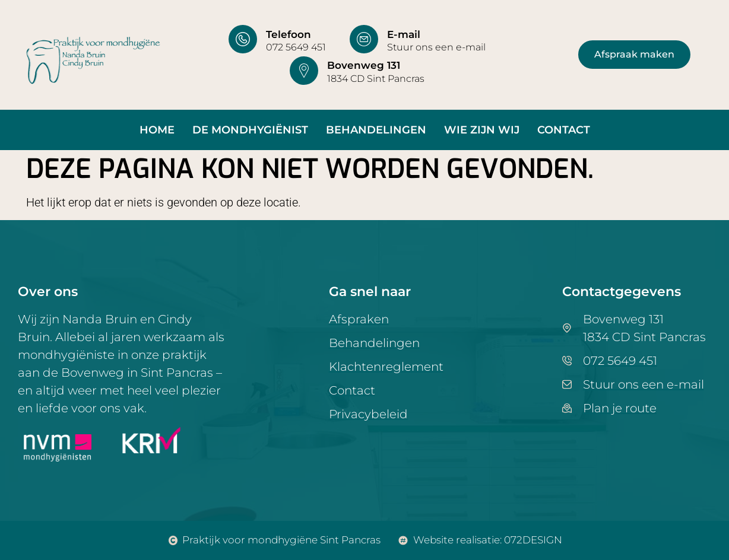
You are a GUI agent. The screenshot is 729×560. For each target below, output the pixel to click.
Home (157, 130)
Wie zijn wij (482, 130)
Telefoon (289, 34)
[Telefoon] (243, 39)
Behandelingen (376, 130)
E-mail (404, 34)
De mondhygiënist (250, 130)
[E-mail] (364, 39)
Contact (564, 130)
